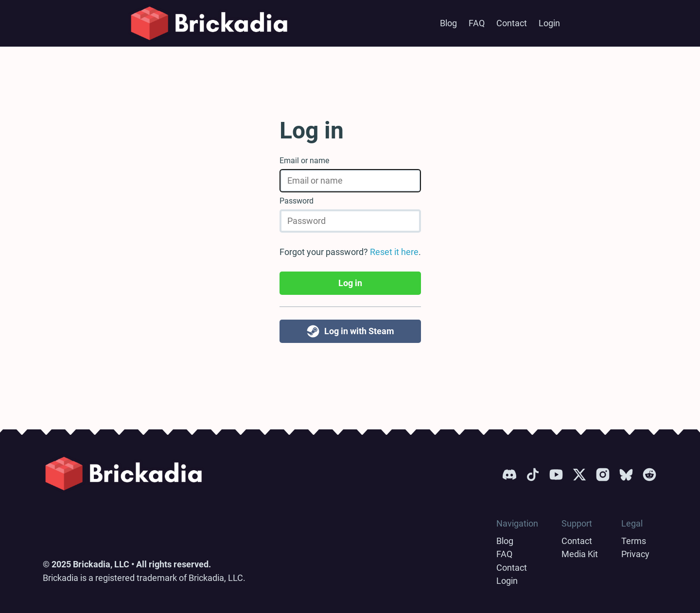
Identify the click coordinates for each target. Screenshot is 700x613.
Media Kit (580, 554)
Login (549, 23)
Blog (448, 23)
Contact (512, 23)
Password (297, 201)
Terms (634, 541)
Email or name (304, 161)
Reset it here (394, 252)
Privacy (635, 554)
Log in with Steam (350, 331)
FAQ (477, 23)
